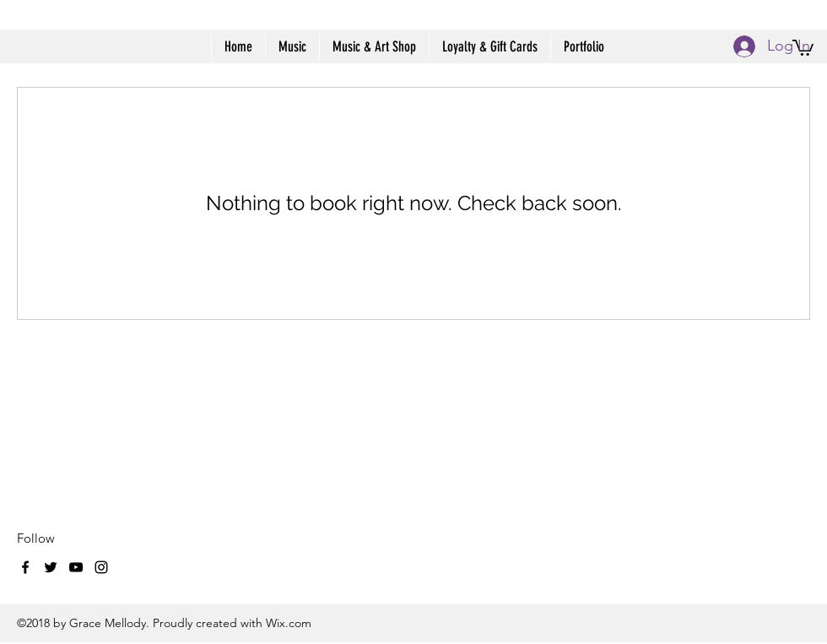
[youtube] (76, 567)
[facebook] (25, 567)
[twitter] (51, 567)
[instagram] (101, 567)
